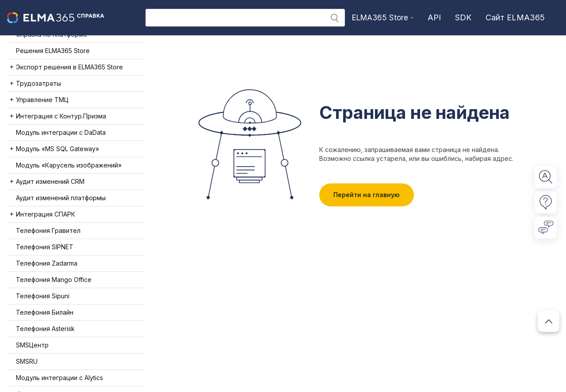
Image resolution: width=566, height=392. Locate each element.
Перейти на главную (367, 195)
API (434, 17)
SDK (463, 17)
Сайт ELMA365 (515, 17)
